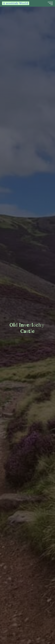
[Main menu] (50, 3)
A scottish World (16, 3)
